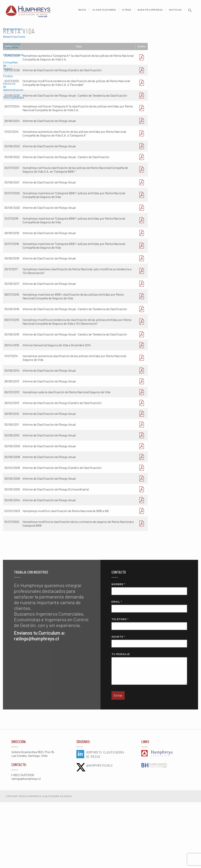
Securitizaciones (14, 44)
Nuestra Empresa (150, 11)
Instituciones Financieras (20, 51)
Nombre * (149, 655)
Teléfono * (149, 690)
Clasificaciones (104, 11)
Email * (149, 672)
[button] (190, 13)
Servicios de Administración (22, 81)
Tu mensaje (149, 735)
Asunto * (149, 707)
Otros (127, 11)
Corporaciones (13, 36)
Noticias (175, 11)
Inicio (82, 11)
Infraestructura (13, 58)
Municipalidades (14, 89)
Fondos (8, 74)
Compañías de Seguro (17, 66)
